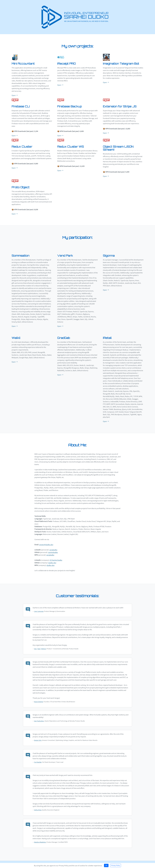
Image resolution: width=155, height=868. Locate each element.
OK (106, 865)
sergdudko (53, 548)
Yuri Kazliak (38, 760)
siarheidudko (53, 551)
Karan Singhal (39, 700)
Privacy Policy (116, 865)
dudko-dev (52, 561)
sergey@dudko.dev (46, 543)
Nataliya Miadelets (40, 840)
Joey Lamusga (39, 610)
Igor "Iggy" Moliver (40, 647)
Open (15, 94)
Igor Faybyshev (39, 719)
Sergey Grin (38, 739)
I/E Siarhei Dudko (56, 558)
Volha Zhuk (38, 808)
